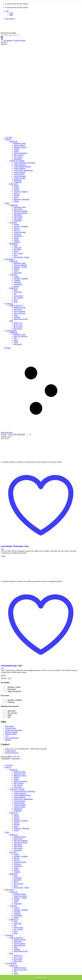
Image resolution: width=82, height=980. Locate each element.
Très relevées (18, 157)
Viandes (16, 188)
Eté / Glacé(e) (18, 253)
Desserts (17, 194)
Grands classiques (20, 232)
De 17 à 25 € (18, 325)
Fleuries (16, 228)
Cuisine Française (20, 165)
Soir (15, 294)
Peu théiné (17, 250)
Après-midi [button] (11, 711)
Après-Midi (18, 292)
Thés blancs (18, 215)
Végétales (17, 242)
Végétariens (18, 182)
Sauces (16, 197)
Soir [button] (9, 717)
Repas (16, 251)
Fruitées (16, 224)
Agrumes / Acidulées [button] (15, 700)
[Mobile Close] (2, 762)
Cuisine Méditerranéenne (22, 166)
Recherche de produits (8, 33)
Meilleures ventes (20, 143)
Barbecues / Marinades (22, 199)
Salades (16, 201)
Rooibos (16, 269)
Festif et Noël (18, 296)
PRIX (11, 321)
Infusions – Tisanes (20, 267)
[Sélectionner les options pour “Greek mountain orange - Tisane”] (78, 2)
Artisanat (17, 317)
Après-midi (18, 248)
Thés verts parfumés (21, 213)
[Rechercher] (2, 37)
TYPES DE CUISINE (17, 161)
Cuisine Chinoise (20, 172)
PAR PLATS (14, 184)
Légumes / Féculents (21, 192)
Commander (16, 758)
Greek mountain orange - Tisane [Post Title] (11, 666)
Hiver (16, 255)
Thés (15, 338)
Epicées (16, 238)
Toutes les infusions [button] (14, 691)
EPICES (8, 139)
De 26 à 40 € (18, 327)
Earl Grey (17, 230)
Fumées (16, 240)
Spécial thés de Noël (21, 319)
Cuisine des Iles (19, 174)
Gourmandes (18, 236)
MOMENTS (14, 244)
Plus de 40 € (18, 329)
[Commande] (20, 435)
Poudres (16, 149)
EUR (11, 15)
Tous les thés (18, 209)
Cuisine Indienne (19, 168)
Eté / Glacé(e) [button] (12, 713)
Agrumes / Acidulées (21, 226)
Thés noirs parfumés (21, 211)
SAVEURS (13, 222)
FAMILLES (14, 141)
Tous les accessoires (21, 336)
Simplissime (18, 180)
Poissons (17, 190)
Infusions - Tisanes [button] (14, 687)
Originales (17, 234)
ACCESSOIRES (11, 331)
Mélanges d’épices (20, 147)
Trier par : (4, 434)
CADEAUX (9, 304)
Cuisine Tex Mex (20, 178)
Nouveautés (18, 159)
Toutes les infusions (20, 265)
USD (7, 11)
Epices (16, 315)
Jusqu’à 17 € (18, 323)
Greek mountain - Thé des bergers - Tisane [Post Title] (15, 546)
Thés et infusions (19, 313)
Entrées (16, 186)
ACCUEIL (9, 138)
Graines (16, 151)
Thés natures (18, 219)
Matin (16, 246)
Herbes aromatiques (20, 153)
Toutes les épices (19, 145)
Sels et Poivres (19, 155)
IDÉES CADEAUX (16, 305)
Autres (16, 271)
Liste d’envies (10, 19)
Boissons (17, 195)
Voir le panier (6, 758)
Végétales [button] (11, 702)
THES (7, 203)
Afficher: (4, 436)
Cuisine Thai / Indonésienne (23, 170)
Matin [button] (10, 715)
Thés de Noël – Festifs (21, 257)
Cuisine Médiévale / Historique (24, 163)
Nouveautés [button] (12, 689)
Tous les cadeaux (19, 311)
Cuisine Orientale (20, 176)
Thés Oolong (18, 217)
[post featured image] (16, 460)
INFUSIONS (10, 259)
